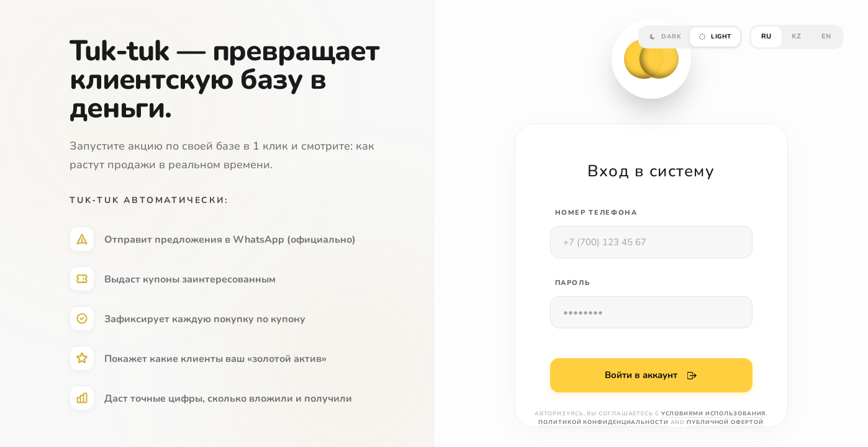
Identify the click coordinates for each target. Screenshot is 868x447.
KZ (797, 36)
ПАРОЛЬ (573, 283)
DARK (665, 37)
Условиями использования (714, 413)
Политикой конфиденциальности (603, 422)
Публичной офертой (725, 422)
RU (766, 36)
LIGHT (715, 37)
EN (826, 36)
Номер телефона (596, 213)
